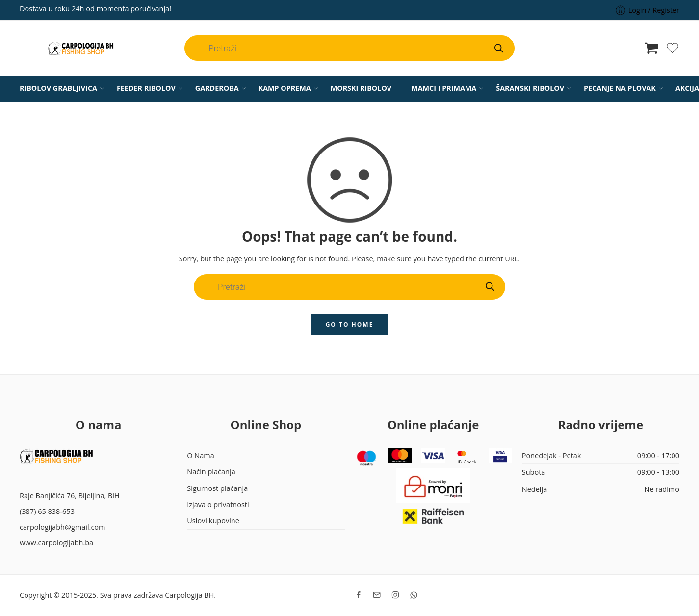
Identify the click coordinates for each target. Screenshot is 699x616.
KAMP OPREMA (285, 88)
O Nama (201, 455)
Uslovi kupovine (213, 521)
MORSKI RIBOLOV (361, 88)
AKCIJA (687, 88)
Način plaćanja (211, 472)
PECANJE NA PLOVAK (620, 88)
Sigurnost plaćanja (217, 488)
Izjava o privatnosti (218, 504)
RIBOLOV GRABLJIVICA (58, 88)
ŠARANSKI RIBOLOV (530, 88)
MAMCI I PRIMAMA (444, 88)
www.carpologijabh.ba (56, 543)
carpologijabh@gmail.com (63, 527)
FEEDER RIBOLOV (146, 88)
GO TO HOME (350, 324)
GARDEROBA (217, 88)
